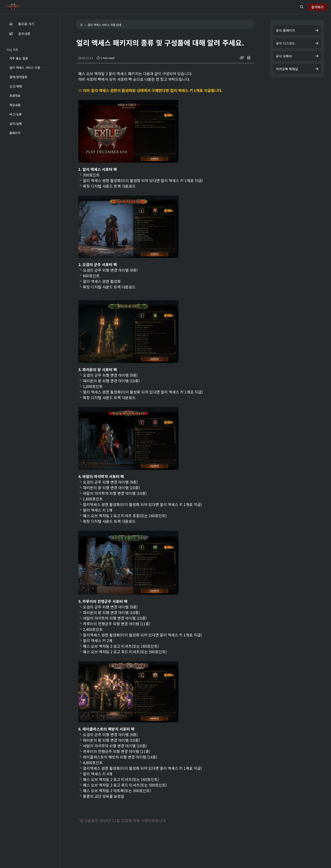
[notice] (11, 34)
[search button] (302, 7)
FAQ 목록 (12, 50)
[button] (30, 58)
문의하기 (317, 7)
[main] (11, 24)
